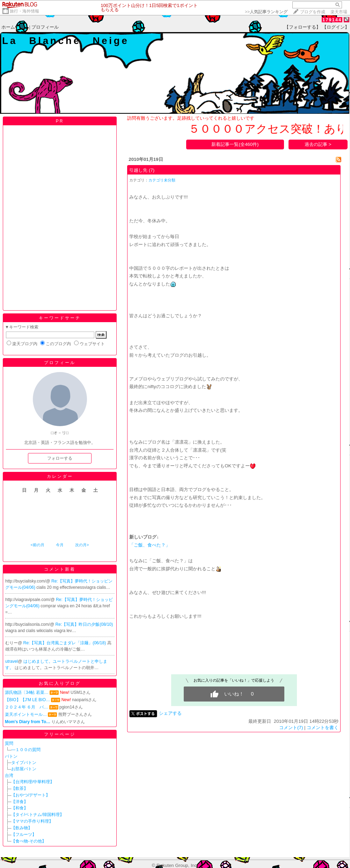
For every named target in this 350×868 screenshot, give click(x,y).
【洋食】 (20, 802)
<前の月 (37, 545)
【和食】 (20, 808)
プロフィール (45, 27)
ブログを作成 (313, 12)
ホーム (8, 27)
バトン (11, 756)
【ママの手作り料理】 (32, 821)
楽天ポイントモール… (26, 714)
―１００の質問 (26, 750)
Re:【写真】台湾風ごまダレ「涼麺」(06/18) (65, 643)
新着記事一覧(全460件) (235, 144)
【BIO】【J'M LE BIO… (27, 700)
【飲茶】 (20, 788)
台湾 (9, 776)
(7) (152, 170)
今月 (60, 545)
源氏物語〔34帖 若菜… (27, 692)
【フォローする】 (302, 27)
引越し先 (138, 170)
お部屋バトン (24, 769)
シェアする (170, 713)
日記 (23, 27)
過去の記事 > (318, 144)
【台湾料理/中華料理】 (33, 782)
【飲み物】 (22, 828)
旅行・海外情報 (24, 11)
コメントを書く (323, 728)
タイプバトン (24, 763)
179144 (332, 20)
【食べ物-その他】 (29, 841)
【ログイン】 (336, 27)
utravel (12, 661)
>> (266, 12)
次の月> (82, 545)
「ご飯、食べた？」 (150, 545)
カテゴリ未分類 (162, 180)
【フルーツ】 (24, 834)
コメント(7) (291, 728)
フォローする (60, 458)
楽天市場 (339, 12)
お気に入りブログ (60, 683)
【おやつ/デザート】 (31, 795)
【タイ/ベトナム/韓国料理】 (38, 815)
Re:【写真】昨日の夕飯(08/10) (84, 624)
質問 (9, 743)
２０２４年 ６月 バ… (26, 707)
